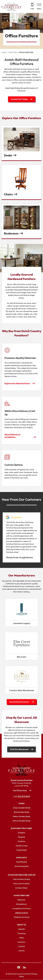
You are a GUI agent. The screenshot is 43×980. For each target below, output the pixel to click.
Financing (22, 933)
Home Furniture (21, 896)
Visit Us (22, 951)
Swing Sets (21, 858)
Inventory (21, 942)
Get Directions (20, 791)
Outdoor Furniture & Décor (22, 875)
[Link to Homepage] (22, 770)
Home (4, 52)
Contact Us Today (19, 99)
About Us (22, 925)
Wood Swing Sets (21, 866)
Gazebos (22, 833)
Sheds (22, 804)
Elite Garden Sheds (22, 812)
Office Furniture (22, 913)
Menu (39, 9)
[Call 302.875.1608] (32, 6)
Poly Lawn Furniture (22, 884)
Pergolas (21, 837)
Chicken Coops (22, 846)
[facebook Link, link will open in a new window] (19, 968)
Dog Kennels (22, 850)
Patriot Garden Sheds (21, 821)
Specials (22, 929)
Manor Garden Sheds (22, 817)
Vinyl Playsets (22, 862)
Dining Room (21, 904)
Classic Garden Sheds (22, 808)
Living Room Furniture (21, 909)
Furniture (12, 52)
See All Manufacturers (19, 702)
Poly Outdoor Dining (21, 879)
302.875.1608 (24, 797)
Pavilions (21, 841)
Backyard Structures (21, 828)
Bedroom (21, 900)
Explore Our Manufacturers (18, 383)
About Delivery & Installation (12, 436)
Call (32, 9)
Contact (22, 946)
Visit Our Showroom (19, 749)
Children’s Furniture (22, 917)
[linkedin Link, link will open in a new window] (25, 968)
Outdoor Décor (21, 888)
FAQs (21, 938)
